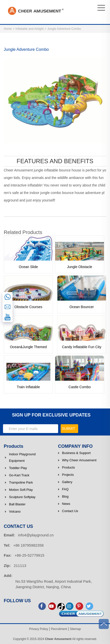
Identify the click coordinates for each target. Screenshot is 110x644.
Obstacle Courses (28, 307)
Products (14, 446)
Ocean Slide (28, 267)
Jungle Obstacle (79, 267)
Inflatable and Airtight (30, 29)
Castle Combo (80, 387)
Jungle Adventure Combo (64, 29)
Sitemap (75, 629)
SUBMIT (69, 428)
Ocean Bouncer (82, 307)
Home (8, 29)
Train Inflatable (28, 387)
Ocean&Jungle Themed (28, 347)
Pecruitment (59, 629)
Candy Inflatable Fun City (82, 347)
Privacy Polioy (38, 629)
